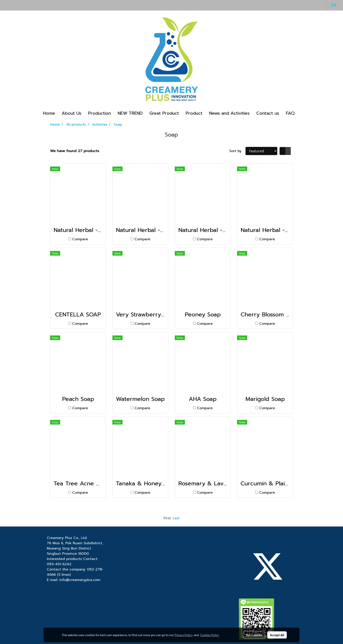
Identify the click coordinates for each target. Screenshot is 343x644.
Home (49, 113)
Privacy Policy (184, 635)
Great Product (164, 113)
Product (194, 113)
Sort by (237, 151)
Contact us (268, 113)
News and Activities (229, 113)
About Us (72, 113)
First (167, 518)
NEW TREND (130, 113)
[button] (302, 113)
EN (331, 5)
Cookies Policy (210, 635)
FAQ (290, 113)
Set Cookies (254, 635)
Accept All (277, 635)
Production (100, 113)
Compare (80, 239)
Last (176, 518)
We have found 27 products (75, 151)
